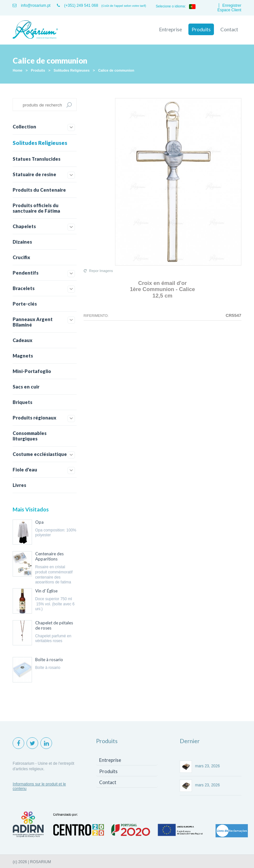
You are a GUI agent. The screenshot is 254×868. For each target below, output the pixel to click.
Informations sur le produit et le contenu (39, 786)
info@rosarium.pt (32, 5)
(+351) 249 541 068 (77, 5)
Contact (229, 29)
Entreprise (170, 29)
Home (17, 70)
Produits (201, 29)
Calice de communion (116, 70)
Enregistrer (232, 5)
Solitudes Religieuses (72, 70)
